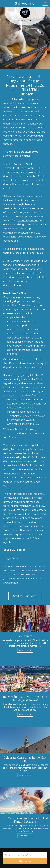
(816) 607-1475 (24, 3)
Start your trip (25, 861)
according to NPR (28, 221)
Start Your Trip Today (25, 596)
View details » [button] (25, 650)
